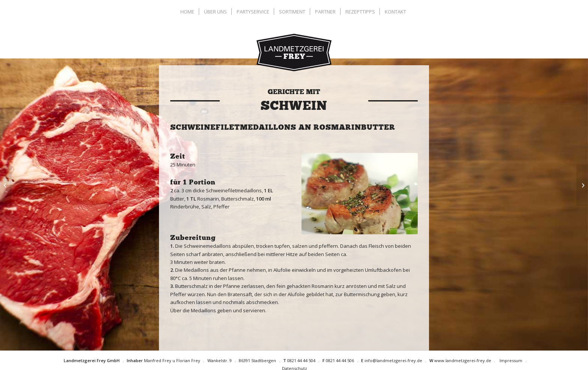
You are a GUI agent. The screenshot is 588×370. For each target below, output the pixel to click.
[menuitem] (188, 12)
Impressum (511, 360)
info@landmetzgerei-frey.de (393, 360)
